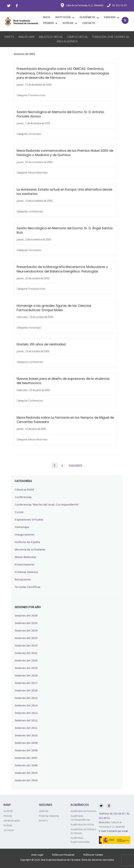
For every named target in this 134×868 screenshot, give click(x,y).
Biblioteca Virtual (51, 37)
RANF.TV (9, 37)
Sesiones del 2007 (26, 758)
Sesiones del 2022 (26, 646)
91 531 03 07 (117, 814)
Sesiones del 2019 (26, 668)
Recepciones (23, 580)
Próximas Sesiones (26, 572)
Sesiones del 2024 (26, 631)
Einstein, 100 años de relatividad (41, 344)
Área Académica (67, 41)
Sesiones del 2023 (26, 638)
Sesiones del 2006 (26, 766)
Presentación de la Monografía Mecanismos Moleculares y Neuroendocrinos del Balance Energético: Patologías (62, 269)
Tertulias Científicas (27, 587)
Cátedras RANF (25, 490)
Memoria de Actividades (30, 550)
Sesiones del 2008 (26, 751)
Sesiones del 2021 (26, 653)
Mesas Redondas (38, 173)
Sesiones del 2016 (26, 691)
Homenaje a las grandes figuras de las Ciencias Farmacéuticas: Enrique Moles (54, 308)
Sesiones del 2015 (26, 698)
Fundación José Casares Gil (111, 37)
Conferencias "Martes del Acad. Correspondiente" (47, 505)
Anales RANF (27, 37)
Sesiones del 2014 (26, 706)
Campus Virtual (78, 37)
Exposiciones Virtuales (29, 520)
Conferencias (36, 211)
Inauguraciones (25, 535)
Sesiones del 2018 (26, 676)
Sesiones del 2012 (26, 721)
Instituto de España (27, 542)
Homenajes (35, 134)
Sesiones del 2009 (26, 743)
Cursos (19, 512)
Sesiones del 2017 (26, 683)
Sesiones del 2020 (26, 661)
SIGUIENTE (76, 466)
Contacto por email (117, 831)
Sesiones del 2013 (26, 713)
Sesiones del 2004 (26, 781)
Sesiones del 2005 (26, 773)
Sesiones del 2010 (26, 736)
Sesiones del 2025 (26, 623)
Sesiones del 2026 (26, 616)
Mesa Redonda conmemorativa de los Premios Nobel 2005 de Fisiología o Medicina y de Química (65, 153)
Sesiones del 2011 (26, 728)
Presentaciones (37, 95)
